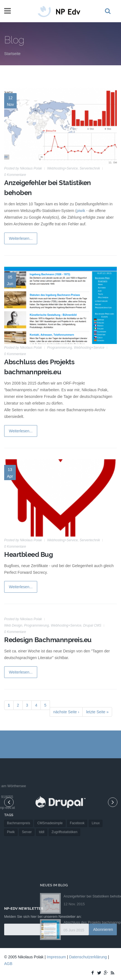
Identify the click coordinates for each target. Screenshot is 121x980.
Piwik (11, 817)
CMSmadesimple (50, 808)
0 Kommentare (15, 175)
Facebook (77, 808)
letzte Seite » (97, 712)
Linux (96, 808)
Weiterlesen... (21, 238)
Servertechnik (90, 168)
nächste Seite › (66, 712)
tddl (41, 817)
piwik (81, 211)
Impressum (56, 957)
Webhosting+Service (62, 168)
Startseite (12, 54)
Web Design (13, 625)
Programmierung (60, 348)
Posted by (23, 168)
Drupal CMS (92, 625)
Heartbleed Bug (28, 554)
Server (27, 817)
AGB (8, 964)
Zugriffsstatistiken (65, 817)
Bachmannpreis (18, 808)
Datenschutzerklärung (88, 957)
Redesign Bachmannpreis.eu (48, 640)
